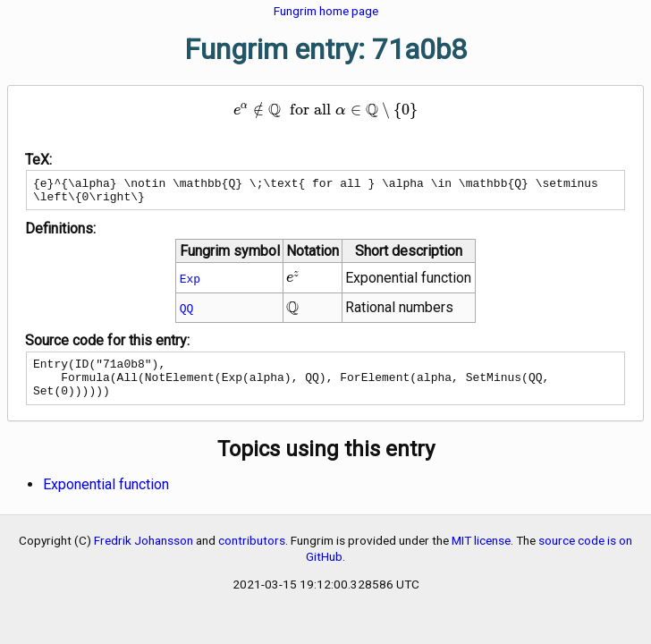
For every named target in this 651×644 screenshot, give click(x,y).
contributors (252, 554)
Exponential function (106, 498)
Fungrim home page (326, 11)
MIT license (481, 554)
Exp (190, 284)
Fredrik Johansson (144, 554)
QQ (187, 313)
